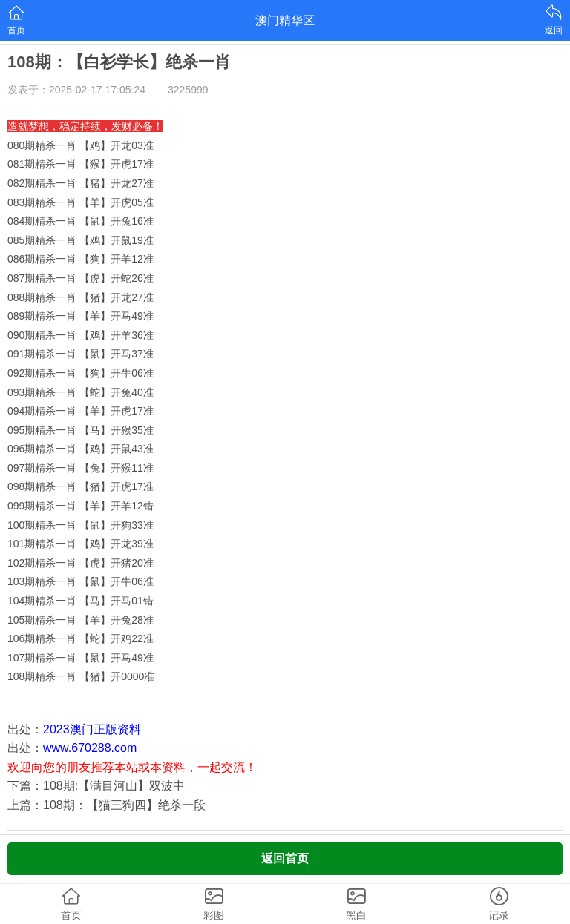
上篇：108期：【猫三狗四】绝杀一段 (107, 805)
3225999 (188, 90)
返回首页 (285, 858)
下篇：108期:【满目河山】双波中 (96, 786)
